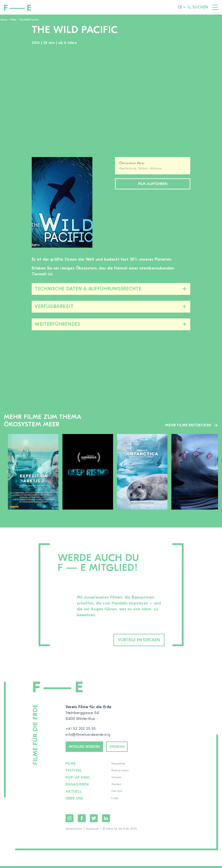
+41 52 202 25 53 (81, 729)
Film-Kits (117, 794)
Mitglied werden (87, 748)
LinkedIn (106, 820)
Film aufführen (153, 184)
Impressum (92, 831)
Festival (74, 773)
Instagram (70, 820)
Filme (13, 20)
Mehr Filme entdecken (188, 425)
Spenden (123, 748)
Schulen (117, 780)
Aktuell (74, 794)
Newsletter (119, 766)
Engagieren (77, 787)
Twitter (94, 820)
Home (4, 20)
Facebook (82, 820)
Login (115, 800)
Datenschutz (74, 831)
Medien (117, 787)
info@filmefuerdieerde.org (89, 735)
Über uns (75, 800)
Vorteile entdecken (133, 640)
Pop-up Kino (78, 780)
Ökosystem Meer (132, 163)
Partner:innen (120, 773)
